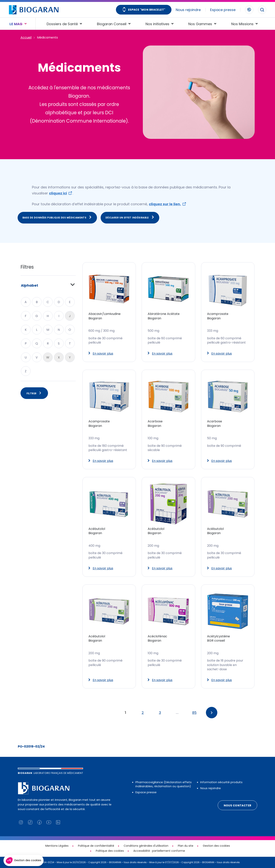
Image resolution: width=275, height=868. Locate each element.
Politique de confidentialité (96, 846)
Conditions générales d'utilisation (146, 846)
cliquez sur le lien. (165, 204)
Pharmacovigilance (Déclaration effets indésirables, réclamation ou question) (164, 784)
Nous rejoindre (188, 10)
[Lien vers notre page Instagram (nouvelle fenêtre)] (21, 822)
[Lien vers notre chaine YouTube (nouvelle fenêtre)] (49, 822)
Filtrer (34, 393)
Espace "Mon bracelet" (144, 10)
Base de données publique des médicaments (57, 217)
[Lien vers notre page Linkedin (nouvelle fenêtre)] (58, 822)
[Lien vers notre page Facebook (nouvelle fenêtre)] (39, 822)
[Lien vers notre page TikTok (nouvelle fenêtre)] (30, 822)
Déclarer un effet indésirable (130, 217)
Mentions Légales (57, 846)
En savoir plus (101, 354)
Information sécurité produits (221, 782)
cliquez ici (58, 193)
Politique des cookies (110, 851)
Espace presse (223, 10)
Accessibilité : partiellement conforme (159, 851)
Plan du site (186, 846)
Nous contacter (238, 805)
